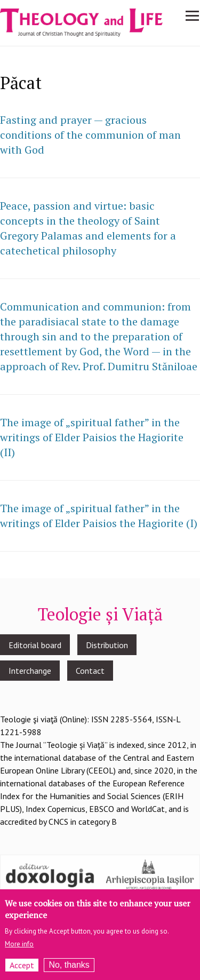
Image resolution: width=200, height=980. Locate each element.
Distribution (107, 645)
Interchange (30, 671)
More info (19, 946)
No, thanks (69, 967)
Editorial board (35, 645)
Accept (22, 967)
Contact (90, 671)
